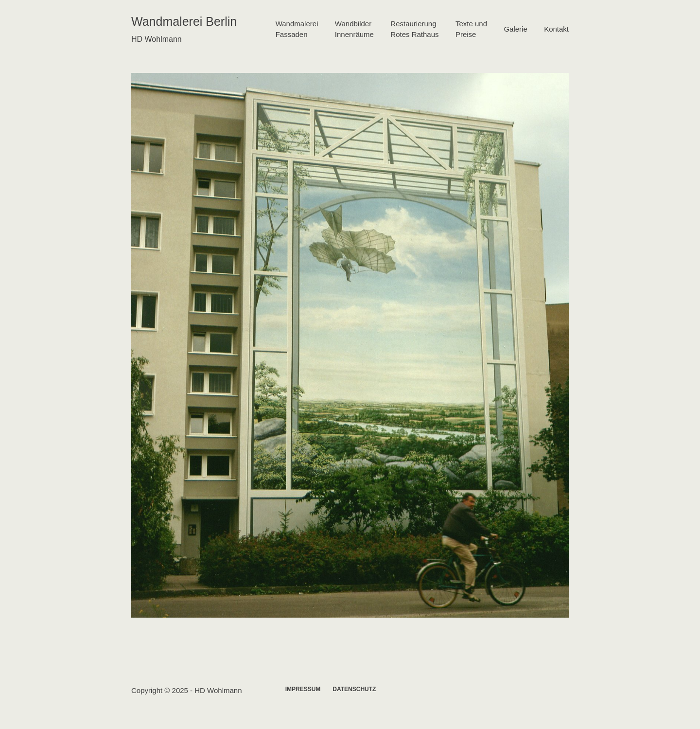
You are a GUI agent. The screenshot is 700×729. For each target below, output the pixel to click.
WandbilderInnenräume (354, 29)
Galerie (515, 29)
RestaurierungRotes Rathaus (414, 29)
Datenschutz (354, 689)
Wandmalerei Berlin (184, 21)
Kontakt (556, 29)
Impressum (303, 689)
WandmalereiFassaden (297, 29)
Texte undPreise (471, 29)
